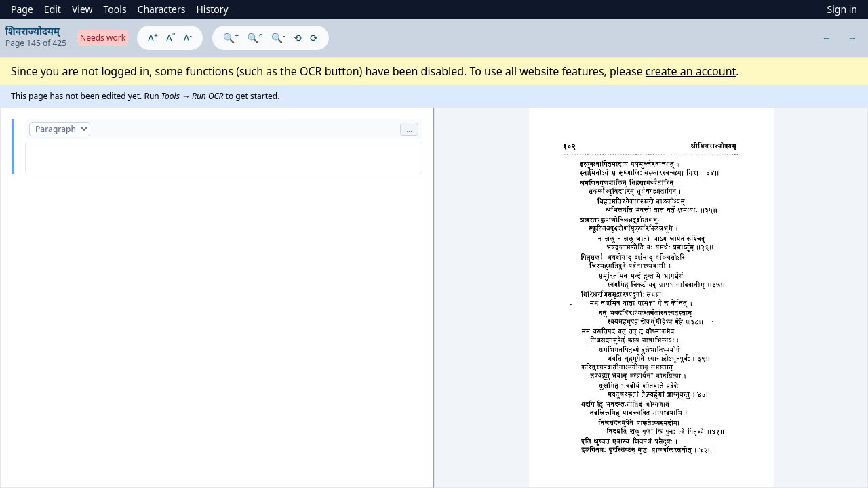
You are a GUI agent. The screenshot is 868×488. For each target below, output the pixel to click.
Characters (162, 9)
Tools (115, 9)
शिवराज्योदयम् (33, 31)
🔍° (255, 38)
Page (22, 9)
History (212, 9)
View (82, 9)
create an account (691, 71)
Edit (53, 9)
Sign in (842, 9)
